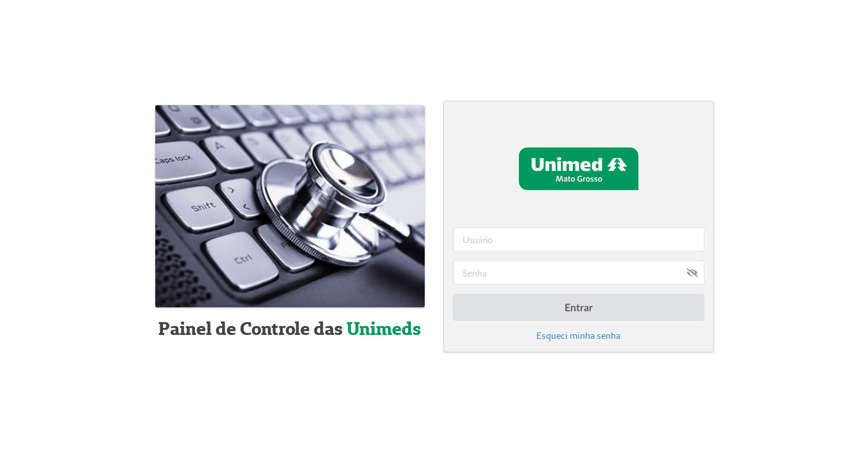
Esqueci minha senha (578, 336)
